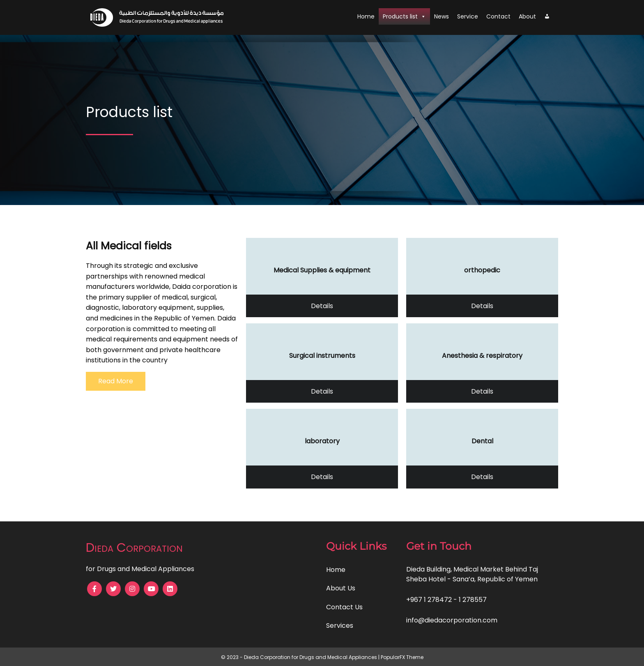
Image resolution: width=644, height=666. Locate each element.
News (442, 16)
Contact (498, 16)
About (527, 16)
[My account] (547, 16)
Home (366, 16)
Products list (404, 16)
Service (468, 16)
